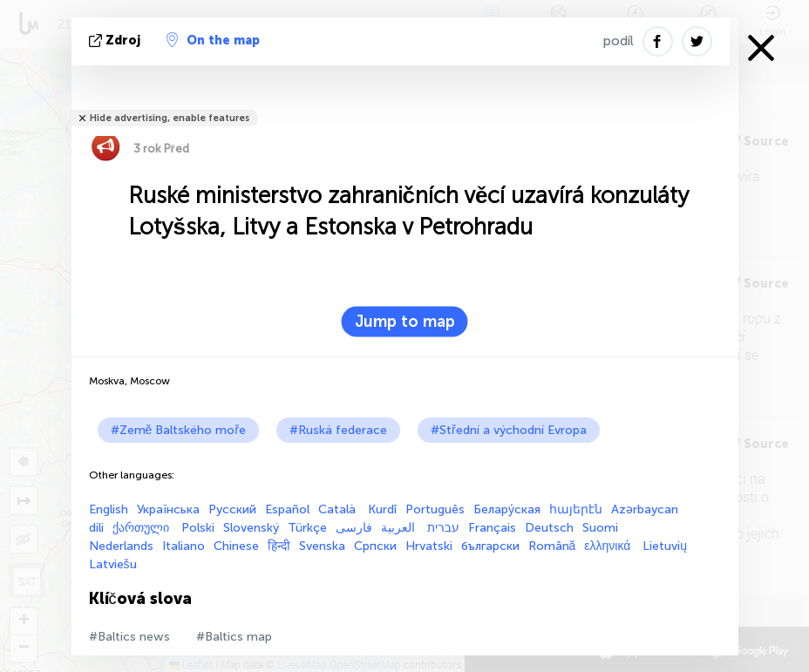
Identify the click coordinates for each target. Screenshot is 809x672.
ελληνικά (609, 546)
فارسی (354, 528)
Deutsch (549, 528)
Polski (198, 528)
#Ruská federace (338, 430)
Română (552, 546)
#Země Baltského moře (178, 430)
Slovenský (251, 528)
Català (339, 509)
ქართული (143, 528)
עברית (443, 528)
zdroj (116, 41)
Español (287, 509)
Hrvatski (429, 546)
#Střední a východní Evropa (509, 430)
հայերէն (576, 509)
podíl (619, 41)
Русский (232, 509)
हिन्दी (279, 546)
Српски (375, 546)
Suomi (600, 528)
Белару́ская (507, 509)
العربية (400, 528)
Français (492, 528)
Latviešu (113, 564)
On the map (213, 40)
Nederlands (121, 546)
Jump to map (405, 322)
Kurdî (382, 509)
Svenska (322, 546)
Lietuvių (665, 546)
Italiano (184, 546)
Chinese (236, 546)
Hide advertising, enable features (170, 118)
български (490, 546)
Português (435, 509)
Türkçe (307, 528)
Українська (168, 509)
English (109, 509)
